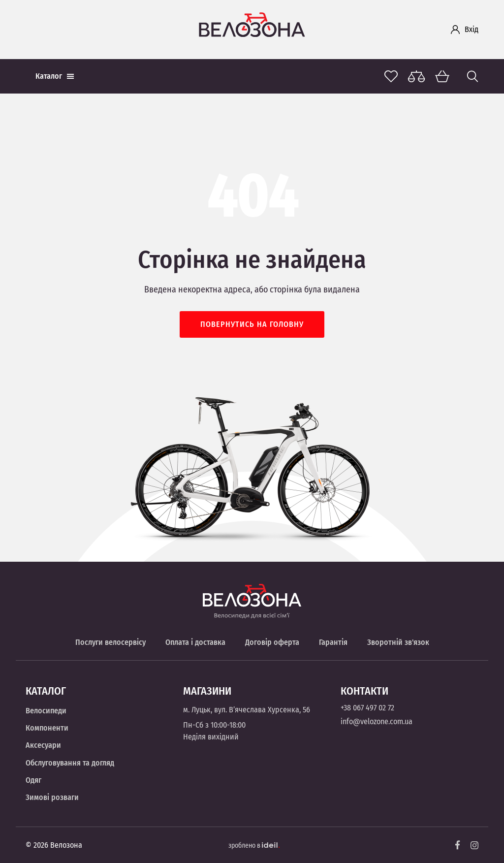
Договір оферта (272, 642)
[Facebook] (458, 845)
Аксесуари (43, 745)
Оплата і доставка (195, 642)
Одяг (33, 780)
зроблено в (254, 846)
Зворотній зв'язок (398, 642)
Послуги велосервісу (110, 642)
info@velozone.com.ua (377, 721)
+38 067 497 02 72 (367, 708)
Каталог (55, 76)
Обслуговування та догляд (70, 763)
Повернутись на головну (252, 324)
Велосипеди (46, 711)
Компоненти (47, 728)
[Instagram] (474, 845)
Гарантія (333, 642)
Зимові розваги (52, 797)
